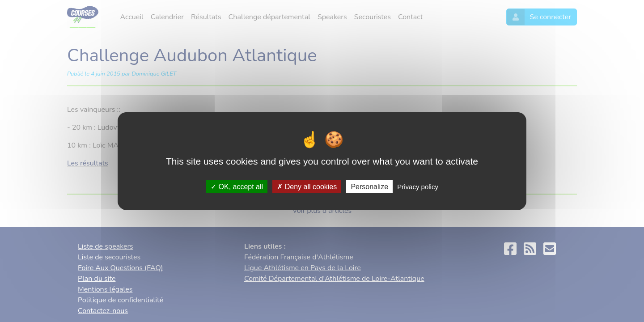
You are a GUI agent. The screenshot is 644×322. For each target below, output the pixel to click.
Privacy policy (418, 186)
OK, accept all (237, 186)
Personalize (369, 186)
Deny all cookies (307, 186)
